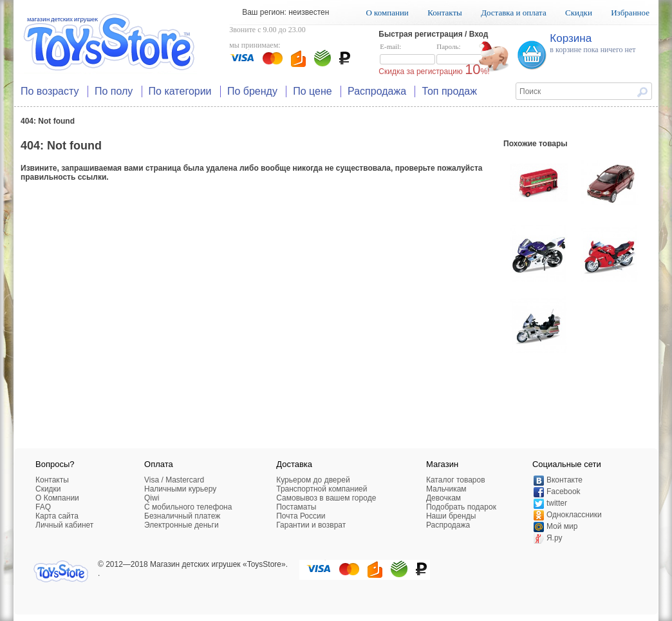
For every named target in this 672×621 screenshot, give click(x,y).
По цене (312, 91)
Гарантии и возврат (311, 525)
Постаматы (296, 507)
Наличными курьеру (180, 489)
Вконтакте (565, 480)
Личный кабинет (64, 525)
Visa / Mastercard (174, 480)
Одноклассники (574, 515)
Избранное (630, 13)
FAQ (43, 507)
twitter (557, 503)
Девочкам (443, 498)
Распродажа (377, 91)
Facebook (564, 492)
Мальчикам (446, 489)
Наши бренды (451, 516)
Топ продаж (449, 91)
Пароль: (464, 54)
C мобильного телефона (188, 507)
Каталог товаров (456, 480)
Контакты (445, 13)
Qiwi (152, 498)
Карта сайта (57, 516)
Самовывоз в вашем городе (326, 498)
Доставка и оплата (514, 13)
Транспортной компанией (322, 489)
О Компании (57, 498)
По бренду (252, 91)
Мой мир (562, 526)
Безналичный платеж (182, 516)
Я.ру (555, 538)
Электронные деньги (182, 525)
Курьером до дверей (313, 480)
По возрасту (50, 91)
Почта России (301, 516)
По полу (114, 91)
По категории (180, 91)
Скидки (579, 13)
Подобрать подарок (461, 507)
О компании (387, 13)
